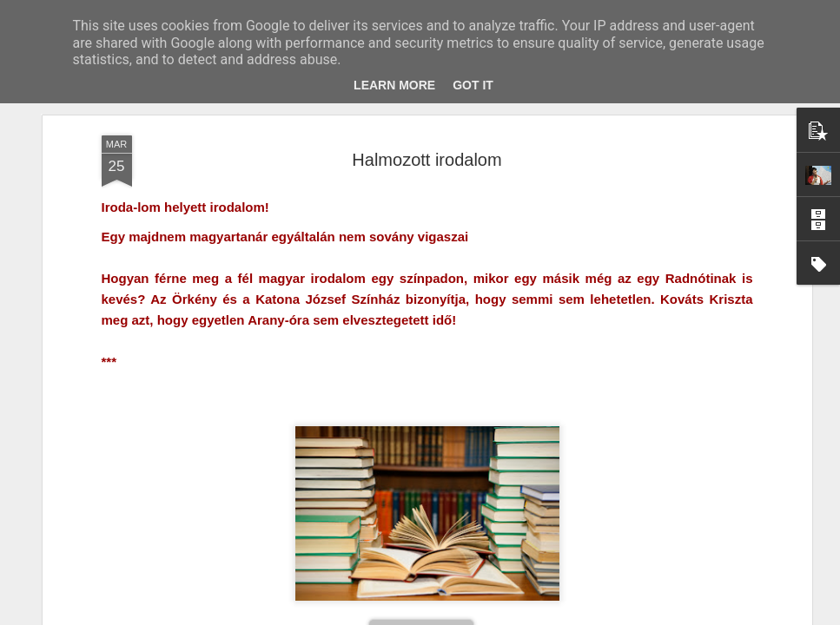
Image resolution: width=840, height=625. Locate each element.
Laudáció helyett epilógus (539, 534)
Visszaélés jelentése (530, 615)
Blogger (466, 615)
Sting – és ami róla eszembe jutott (145, 546)
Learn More (394, 85)
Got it (473, 85)
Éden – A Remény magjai (332, 545)
